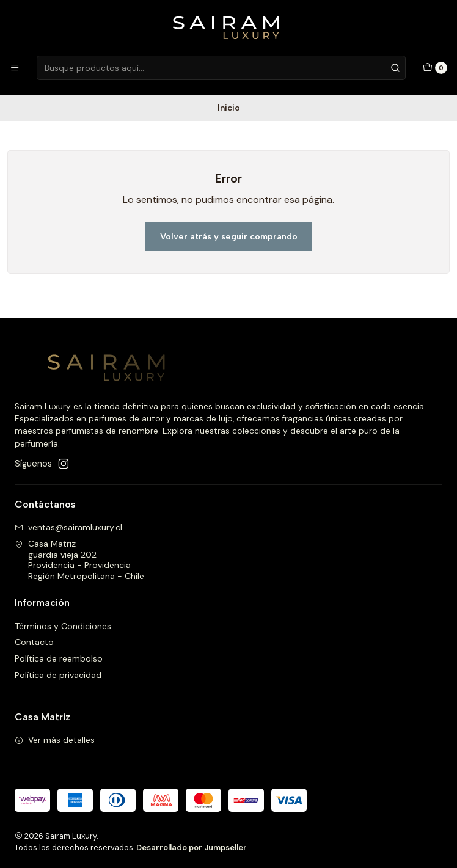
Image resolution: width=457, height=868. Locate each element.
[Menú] (15, 68)
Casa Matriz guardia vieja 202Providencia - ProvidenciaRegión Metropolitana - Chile (79, 560)
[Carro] (435, 68)
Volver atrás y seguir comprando (229, 236)
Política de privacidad (58, 675)
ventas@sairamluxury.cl (68, 527)
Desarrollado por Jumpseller (192, 848)
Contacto (34, 642)
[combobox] (221, 68)
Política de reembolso (59, 658)
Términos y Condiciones (63, 626)
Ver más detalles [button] (55, 740)
